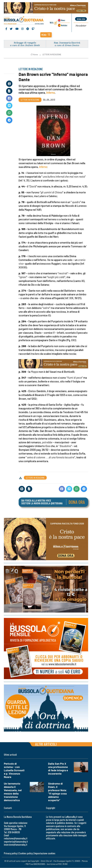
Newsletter (81, 26)
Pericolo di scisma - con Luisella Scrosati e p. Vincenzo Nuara (14, 770)
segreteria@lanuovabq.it (16, 842)
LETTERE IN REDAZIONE (52, 55)
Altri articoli (46, 744)
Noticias (64, 25)
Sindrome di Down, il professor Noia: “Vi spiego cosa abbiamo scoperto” (58, 792)
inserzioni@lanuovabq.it (16, 845)
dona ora (81, 19)
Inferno (50, 93)
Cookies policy (26, 853)
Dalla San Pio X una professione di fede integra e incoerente (58, 769)
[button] (46, 35)
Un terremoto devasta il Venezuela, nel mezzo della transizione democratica (13, 792)
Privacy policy (11, 853)
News (63, 20)
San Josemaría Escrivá (67, 43)
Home (34, 55)
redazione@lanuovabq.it (16, 838)
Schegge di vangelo (25, 43)
